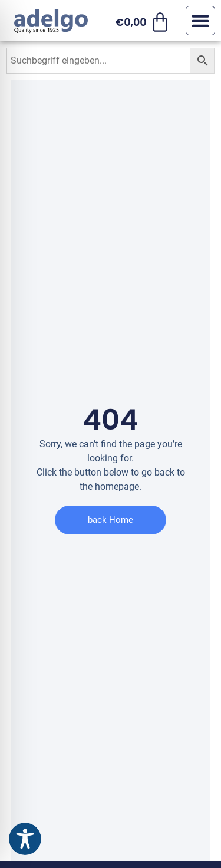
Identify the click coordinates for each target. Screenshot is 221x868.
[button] (200, 21)
